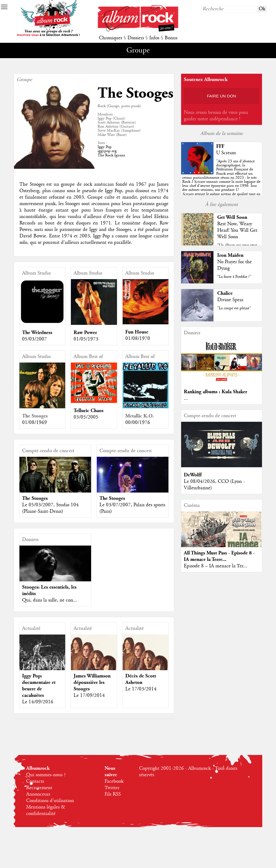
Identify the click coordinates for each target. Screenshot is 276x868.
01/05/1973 (86, 339)
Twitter (112, 788)
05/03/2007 (34, 339)
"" (221, 182)
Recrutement (39, 788)
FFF (220, 146)
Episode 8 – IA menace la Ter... (215, 566)
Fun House (137, 332)
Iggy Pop (105, 147)
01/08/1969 (34, 423)
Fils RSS (113, 794)
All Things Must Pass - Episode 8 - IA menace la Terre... (219, 556)
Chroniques (111, 38)
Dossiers (136, 38)
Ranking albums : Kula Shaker (215, 392)
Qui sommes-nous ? (46, 775)
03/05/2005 (86, 417)
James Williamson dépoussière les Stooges (92, 682)
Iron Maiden (230, 255)
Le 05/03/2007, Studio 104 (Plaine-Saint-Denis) (50, 508)
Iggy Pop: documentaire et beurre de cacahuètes (39, 686)
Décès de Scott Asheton (141, 679)
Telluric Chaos (89, 411)
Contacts (35, 781)
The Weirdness (37, 333)
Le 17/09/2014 (89, 695)
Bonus (171, 38)
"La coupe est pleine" (234, 308)
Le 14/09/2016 (38, 702)
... (186, 398)
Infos (154, 38)
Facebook (114, 781)
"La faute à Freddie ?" (234, 277)
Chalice (225, 293)
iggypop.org (107, 151)
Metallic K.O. (140, 416)
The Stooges (35, 416)
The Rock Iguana (111, 155)
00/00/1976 (138, 423)
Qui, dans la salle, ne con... (50, 600)
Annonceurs (38, 794)
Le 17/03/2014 (141, 689)
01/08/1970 (138, 339)
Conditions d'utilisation (50, 801)
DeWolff (193, 475)
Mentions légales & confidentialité (46, 810)
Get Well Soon (232, 217)
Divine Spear (230, 300)
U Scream (226, 153)
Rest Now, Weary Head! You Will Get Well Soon (237, 230)
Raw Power (85, 333)
